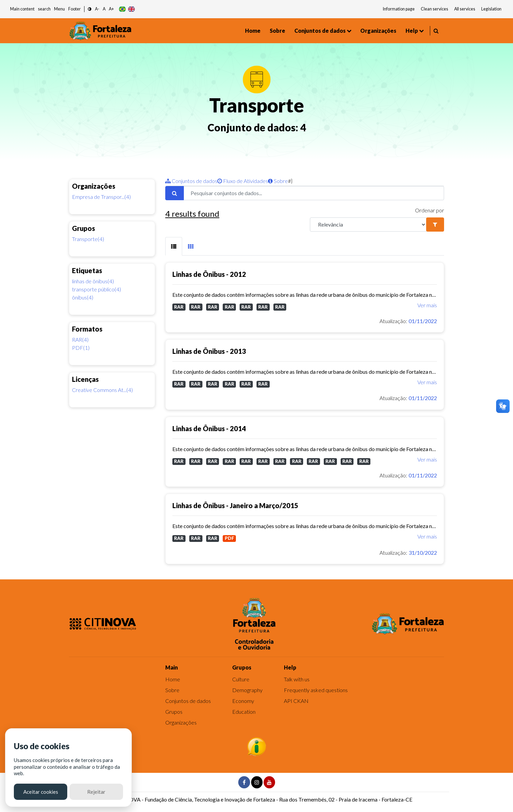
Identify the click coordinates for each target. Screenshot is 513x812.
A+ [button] (111, 9)
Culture (241, 679)
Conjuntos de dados (320, 31)
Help (412, 31)
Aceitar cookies (41, 792)
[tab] (174, 246)
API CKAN (296, 701)
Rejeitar (96, 792)
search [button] (44, 9)
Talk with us (297, 679)
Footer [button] (75, 9)
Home (253, 31)
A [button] (104, 9)
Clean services (434, 9)
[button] (90, 9)
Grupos (174, 712)
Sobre (277, 31)
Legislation (491, 9)
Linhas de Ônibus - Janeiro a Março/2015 (235, 505)
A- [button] (97, 9)
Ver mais (427, 305)
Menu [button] (59, 9)
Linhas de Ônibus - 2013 (209, 351)
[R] (368, 225)
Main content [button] (22, 9)
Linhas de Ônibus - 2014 (209, 428)
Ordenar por (430, 210)
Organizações (378, 31)
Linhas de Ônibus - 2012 (209, 274)
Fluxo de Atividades (243, 181)
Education (244, 712)
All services (465, 9)
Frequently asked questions (316, 690)
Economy (243, 701)
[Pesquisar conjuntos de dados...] (314, 193)
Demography (247, 690)
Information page (399, 9)
